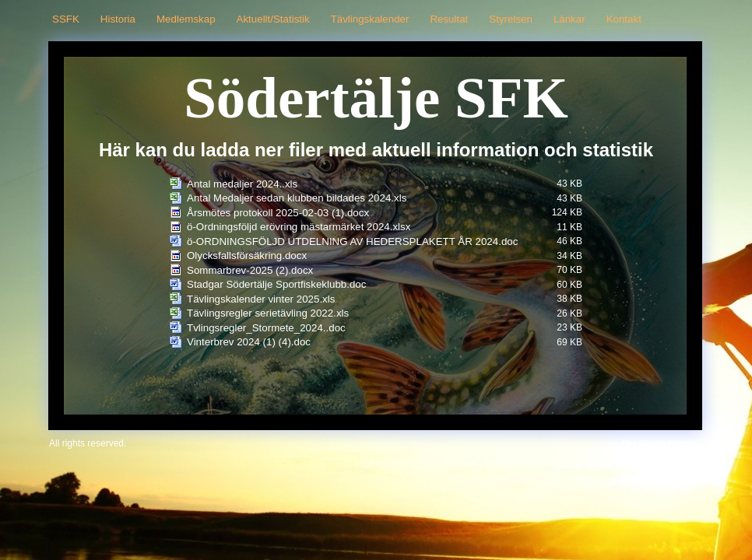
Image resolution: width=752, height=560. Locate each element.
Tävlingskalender (370, 19)
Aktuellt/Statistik (273, 19)
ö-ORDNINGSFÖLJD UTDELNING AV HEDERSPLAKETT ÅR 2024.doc (352, 241)
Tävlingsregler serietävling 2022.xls (268, 313)
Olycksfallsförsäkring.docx (247, 255)
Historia (118, 19)
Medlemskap (186, 19)
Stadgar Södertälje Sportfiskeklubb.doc (276, 284)
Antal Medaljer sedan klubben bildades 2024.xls (297, 198)
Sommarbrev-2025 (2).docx (250, 270)
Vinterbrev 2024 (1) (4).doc (249, 342)
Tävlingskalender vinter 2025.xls (261, 299)
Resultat (449, 19)
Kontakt (624, 19)
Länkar (569, 19)
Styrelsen (511, 19)
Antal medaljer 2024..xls (242, 184)
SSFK (66, 19)
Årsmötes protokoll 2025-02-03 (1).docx (278, 213)
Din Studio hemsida (662, 443)
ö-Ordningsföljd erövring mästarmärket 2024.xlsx (299, 227)
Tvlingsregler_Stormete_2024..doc (266, 328)
